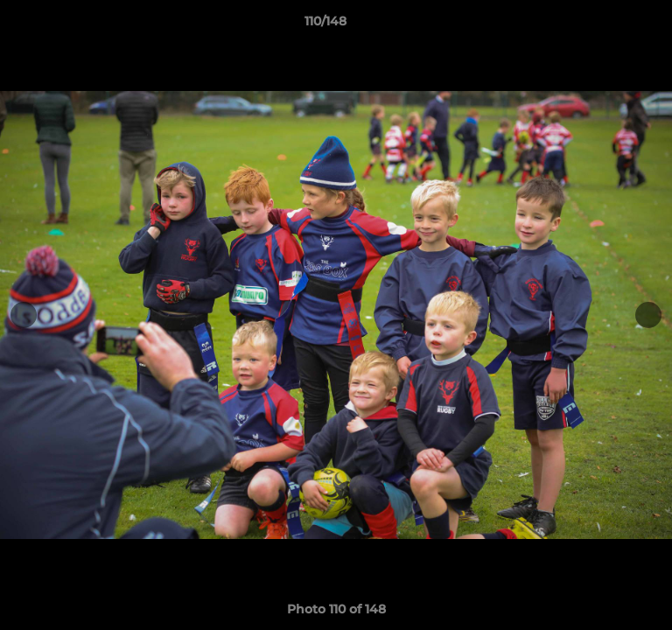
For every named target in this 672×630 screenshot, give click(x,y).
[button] (609, 25)
